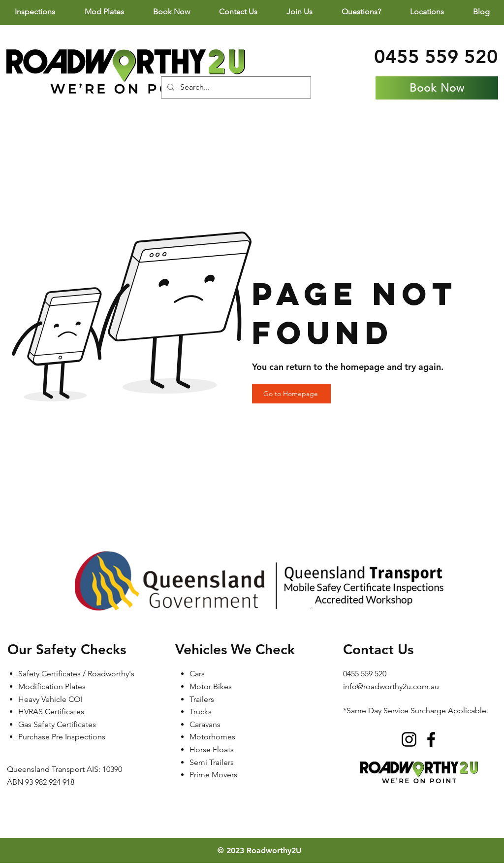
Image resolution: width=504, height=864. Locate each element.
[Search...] (235, 87)
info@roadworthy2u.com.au (391, 686)
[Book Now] (437, 88)
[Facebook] (431, 739)
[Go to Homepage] (291, 394)
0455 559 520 (436, 56)
